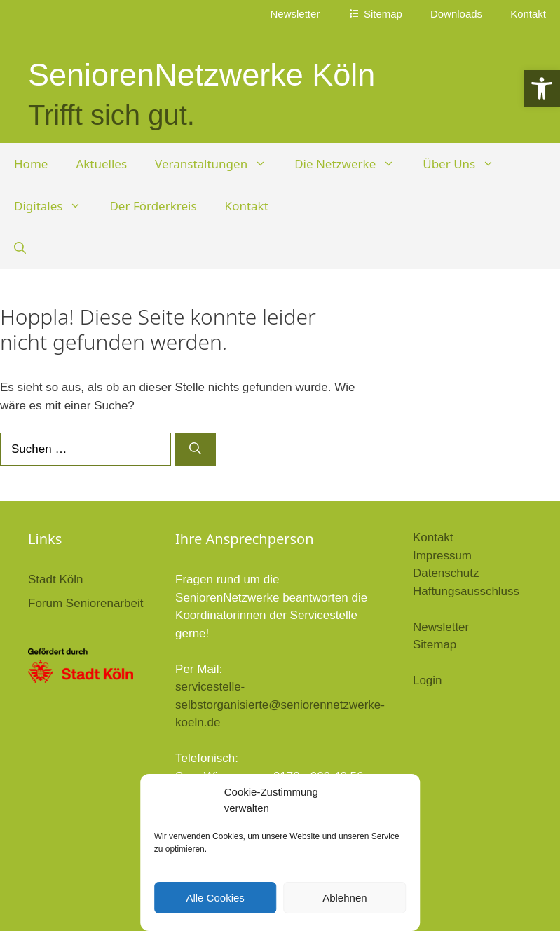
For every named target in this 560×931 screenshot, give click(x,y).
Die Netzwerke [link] (351, 164)
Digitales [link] (55, 206)
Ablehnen (344, 898)
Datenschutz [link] (446, 573)
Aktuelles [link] (101, 164)
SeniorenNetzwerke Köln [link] (202, 75)
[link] (542, 88)
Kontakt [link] (528, 14)
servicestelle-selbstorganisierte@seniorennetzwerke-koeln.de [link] (280, 705)
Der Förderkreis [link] (153, 206)
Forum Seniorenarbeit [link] (86, 603)
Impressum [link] (442, 556)
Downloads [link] (456, 14)
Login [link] (428, 680)
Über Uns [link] (465, 164)
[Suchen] (195, 449)
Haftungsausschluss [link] (466, 591)
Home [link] (31, 164)
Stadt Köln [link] (55, 579)
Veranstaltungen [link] (218, 164)
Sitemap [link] (435, 645)
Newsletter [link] (295, 14)
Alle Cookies (215, 898)
